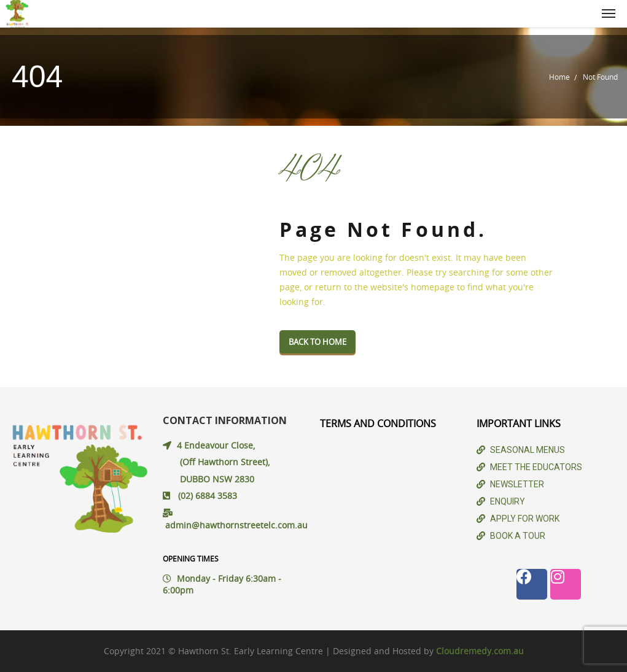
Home (559, 77)
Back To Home (317, 342)
